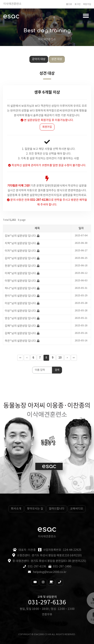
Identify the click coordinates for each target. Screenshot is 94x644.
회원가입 (87, 4)
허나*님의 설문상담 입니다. (21, 288)
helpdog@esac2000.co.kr (50, 572)
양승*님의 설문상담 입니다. (21, 318)
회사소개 (16, 509)
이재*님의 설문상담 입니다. (21, 273)
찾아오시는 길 (35, 509)
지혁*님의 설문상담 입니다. (21, 243)
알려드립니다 (57, 509)
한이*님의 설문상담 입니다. (21, 296)
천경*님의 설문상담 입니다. (21, 266)
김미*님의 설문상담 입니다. (21, 258)
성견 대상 (57, 59)
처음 (20, 358)
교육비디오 (77, 509)
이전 (27, 358)
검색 (57, 370)
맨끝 (74, 358)
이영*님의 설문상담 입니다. (21, 281)
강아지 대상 (39, 59)
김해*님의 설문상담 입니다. (21, 326)
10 (59, 357)
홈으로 (69, 4)
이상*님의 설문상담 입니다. (21, 303)
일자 (81, 228)
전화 (36, 200)
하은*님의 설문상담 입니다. (21, 341)
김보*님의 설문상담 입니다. (21, 236)
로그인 (78, 4)
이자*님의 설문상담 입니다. (21, 251)
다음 (67, 358)
